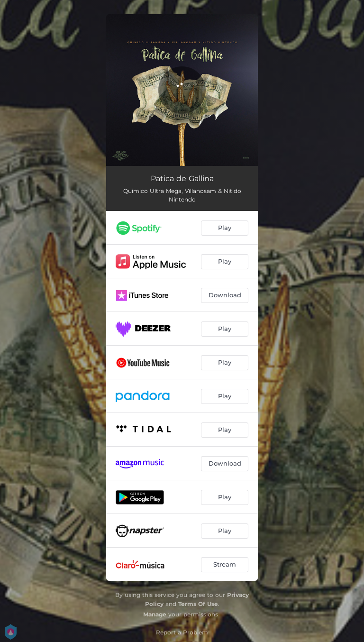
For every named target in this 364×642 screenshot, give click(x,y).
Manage (155, 614)
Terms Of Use (198, 604)
